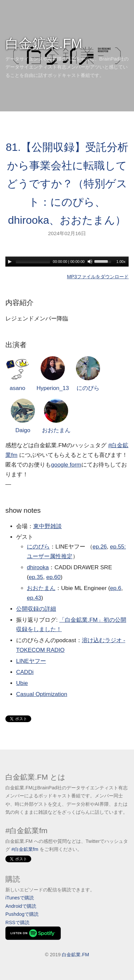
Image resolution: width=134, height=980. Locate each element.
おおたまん (56, 416)
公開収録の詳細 (36, 609)
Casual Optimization (42, 694)
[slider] (33, 262)
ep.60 (54, 577)
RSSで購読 (17, 922)
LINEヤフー (31, 661)
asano (17, 374)
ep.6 (116, 588)
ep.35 (36, 577)
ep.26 (100, 547)
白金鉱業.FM (44, 43)
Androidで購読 (21, 906)
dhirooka (38, 567)
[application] (67, 262)
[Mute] (90, 262)
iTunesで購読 (20, 898)
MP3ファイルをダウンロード (98, 277)
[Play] (10, 262)
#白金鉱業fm (25, 849)
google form (66, 465)
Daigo (23, 416)
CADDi (25, 672)
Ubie (22, 683)
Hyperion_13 (53, 374)
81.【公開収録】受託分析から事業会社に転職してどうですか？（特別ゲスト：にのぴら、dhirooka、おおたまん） (67, 184)
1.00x (121, 262)
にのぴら (88, 374)
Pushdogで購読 (22, 914)
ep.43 (34, 598)
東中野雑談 (48, 526)
